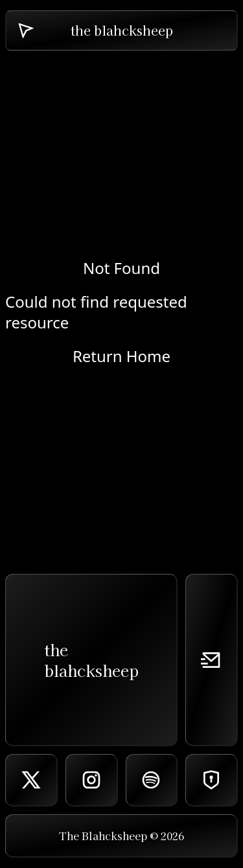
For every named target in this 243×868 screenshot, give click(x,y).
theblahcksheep (91, 660)
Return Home (121, 356)
